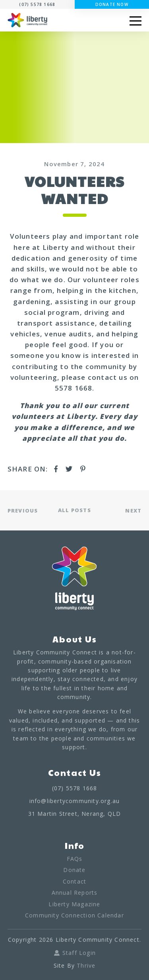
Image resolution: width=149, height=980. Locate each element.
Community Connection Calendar (74, 915)
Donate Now (112, 4)
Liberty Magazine (74, 904)
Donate (74, 870)
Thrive (86, 965)
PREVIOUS (23, 510)
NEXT (133, 510)
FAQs (75, 859)
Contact (74, 881)
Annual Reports (75, 893)
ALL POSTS (74, 510)
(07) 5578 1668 (37, 4)
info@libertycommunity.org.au (75, 801)
